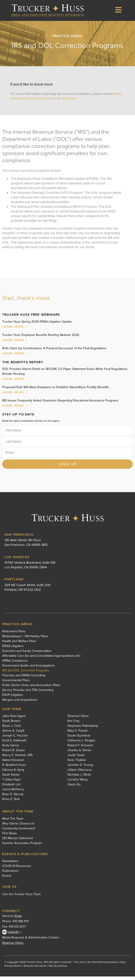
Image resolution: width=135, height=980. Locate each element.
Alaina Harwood (13, 764)
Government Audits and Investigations (28, 669)
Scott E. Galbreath (14, 744)
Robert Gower (28, 102)
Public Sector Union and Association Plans (31, 689)
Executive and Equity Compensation (27, 655)
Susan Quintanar (79, 739)
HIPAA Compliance (15, 664)
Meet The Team (13, 822)
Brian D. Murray (13, 798)
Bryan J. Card (11, 729)
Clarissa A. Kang (13, 773)
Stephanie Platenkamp (83, 729)
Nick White (68, 102)
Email (18, 919)
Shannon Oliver (78, 720)
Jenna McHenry (13, 793)
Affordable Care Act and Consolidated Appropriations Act (41, 659)
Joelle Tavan (76, 759)
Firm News (10, 837)
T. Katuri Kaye (11, 783)
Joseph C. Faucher (15, 739)
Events (7, 879)
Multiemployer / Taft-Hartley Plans (25, 640)
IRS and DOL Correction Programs (26, 674)
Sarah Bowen (11, 725)
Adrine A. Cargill (13, 734)
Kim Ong (73, 725)
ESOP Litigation (13, 699)
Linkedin (11, 936)
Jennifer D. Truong (80, 768)
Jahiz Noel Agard (14, 720)
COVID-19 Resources (17, 870)
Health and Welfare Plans (19, 645)
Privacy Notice (13, 969)
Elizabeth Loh (11, 788)
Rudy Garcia (11, 749)
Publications (10, 874)
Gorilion (62, 969)
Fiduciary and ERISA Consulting (24, 679)
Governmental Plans (16, 684)
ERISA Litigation (13, 650)
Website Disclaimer (35, 969)
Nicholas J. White (79, 778)
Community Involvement (19, 832)
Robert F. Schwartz (80, 749)
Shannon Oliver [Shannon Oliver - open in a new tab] (13, 946)
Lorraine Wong (77, 783)
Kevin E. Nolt (11, 803)
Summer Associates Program (22, 847)
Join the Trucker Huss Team (21, 898)
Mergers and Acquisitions (20, 703)
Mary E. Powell (77, 734)
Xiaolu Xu (74, 788)
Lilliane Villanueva (80, 773)
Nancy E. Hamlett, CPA (17, 759)
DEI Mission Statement (18, 842)
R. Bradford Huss (14, 768)
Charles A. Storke (79, 754)
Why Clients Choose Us (18, 827)
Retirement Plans (14, 635)
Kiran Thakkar (77, 764)
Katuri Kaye (48, 102)
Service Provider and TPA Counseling (28, 694)
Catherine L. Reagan (81, 744)
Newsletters (10, 865)
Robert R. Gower (14, 754)
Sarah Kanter (11, 778)
